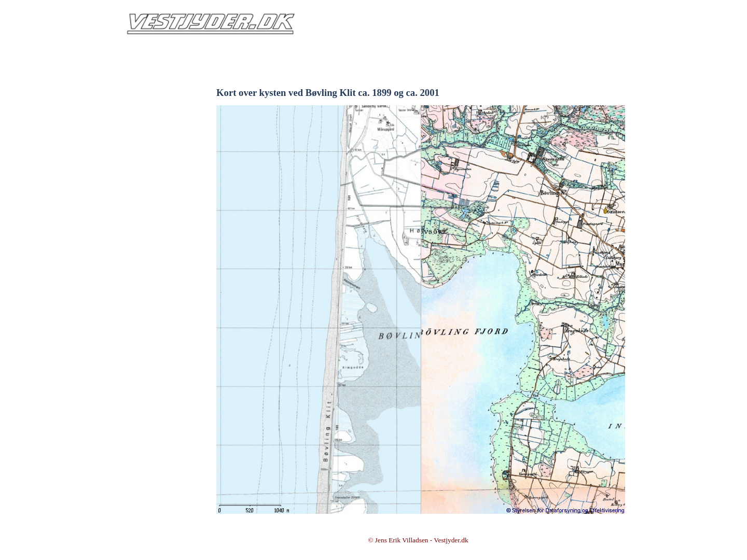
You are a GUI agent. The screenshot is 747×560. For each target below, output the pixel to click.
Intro (158, 90)
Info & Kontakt (157, 108)
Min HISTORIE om (157, 176)
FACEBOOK (157, 262)
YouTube (157, 279)
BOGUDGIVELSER (158, 210)
